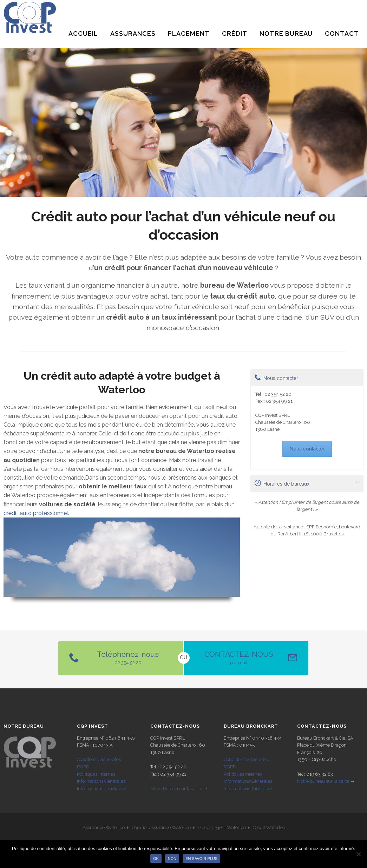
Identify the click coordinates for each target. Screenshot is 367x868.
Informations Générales (101, 781)
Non (172, 859)
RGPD (83, 767)
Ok (156, 859)
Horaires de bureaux (282, 483)
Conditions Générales (99, 759)
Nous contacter (276, 378)
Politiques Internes (96, 774)
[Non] (358, 854)
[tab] (307, 378)
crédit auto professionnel (36, 513)
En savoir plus (201, 859)
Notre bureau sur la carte (176, 789)
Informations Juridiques (101, 789)
